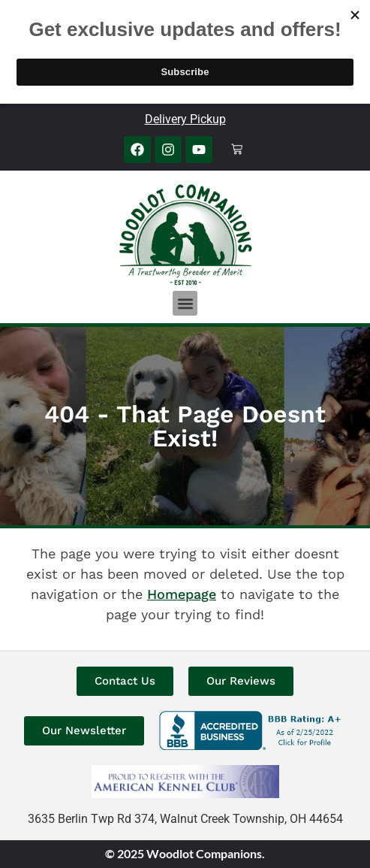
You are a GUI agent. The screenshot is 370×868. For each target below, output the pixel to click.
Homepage (182, 594)
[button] (185, 303)
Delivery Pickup (185, 119)
